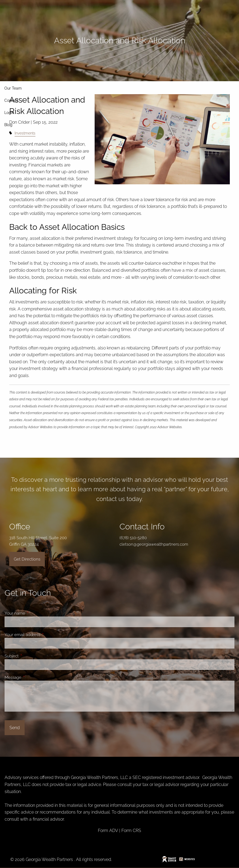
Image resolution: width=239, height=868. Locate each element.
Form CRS (131, 831)
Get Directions (27, 559)
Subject (31, 656)
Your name (34, 613)
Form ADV (108, 831)
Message (32, 677)
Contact (11, 100)
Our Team (13, 88)
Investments (25, 133)
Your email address (42, 635)
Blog (8, 125)
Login (9, 113)
